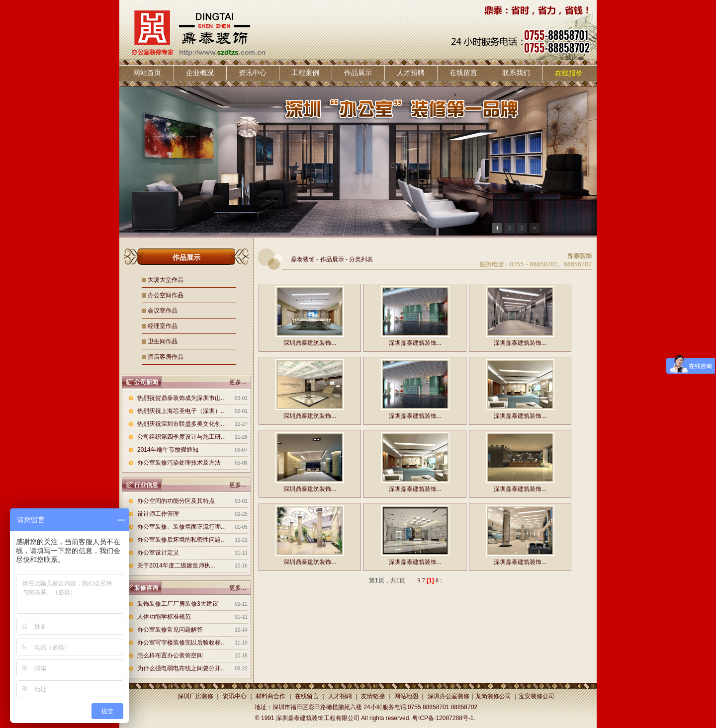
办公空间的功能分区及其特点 (176, 501)
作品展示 (358, 73)
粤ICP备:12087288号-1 (443, 718)
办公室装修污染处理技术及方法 (179, 463)
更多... (238, 382)
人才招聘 (411, 73)
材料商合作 (270, 696)
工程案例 (305, 73)
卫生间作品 (163, 341)
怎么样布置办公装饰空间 (170, 655)
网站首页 (147, 73)
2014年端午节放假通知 (168, 450)
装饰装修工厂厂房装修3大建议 (178, 604)
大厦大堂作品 (166, 280)
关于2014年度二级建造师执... (176, 566)
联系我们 (516, 73)
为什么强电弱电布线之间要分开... (181, 668)
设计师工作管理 (158, 514)
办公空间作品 (166, 295)
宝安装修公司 (537, 696)
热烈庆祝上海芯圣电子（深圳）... (181, 411)
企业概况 (200, 73)
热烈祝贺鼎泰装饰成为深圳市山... (181, 398)
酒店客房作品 (166, 357)
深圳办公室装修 (448, 696)
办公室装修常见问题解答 (170, 630)
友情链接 (373, 696)
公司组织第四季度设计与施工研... (181, 437)
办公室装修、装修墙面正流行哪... (181, 527)
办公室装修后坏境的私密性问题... (181, 540)
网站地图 (406, 696)
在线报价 (569, 73)
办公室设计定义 (158, 553)
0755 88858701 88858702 (443, 707)
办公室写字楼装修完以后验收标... (181, 643)
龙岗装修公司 (493, 696)
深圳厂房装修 (195, 696)
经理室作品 (163, 326)
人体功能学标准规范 (164, 617)
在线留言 (463, 73)
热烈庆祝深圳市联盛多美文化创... (181, 424)
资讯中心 (253, 73)
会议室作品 (163, 311)
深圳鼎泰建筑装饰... (310, 343)
